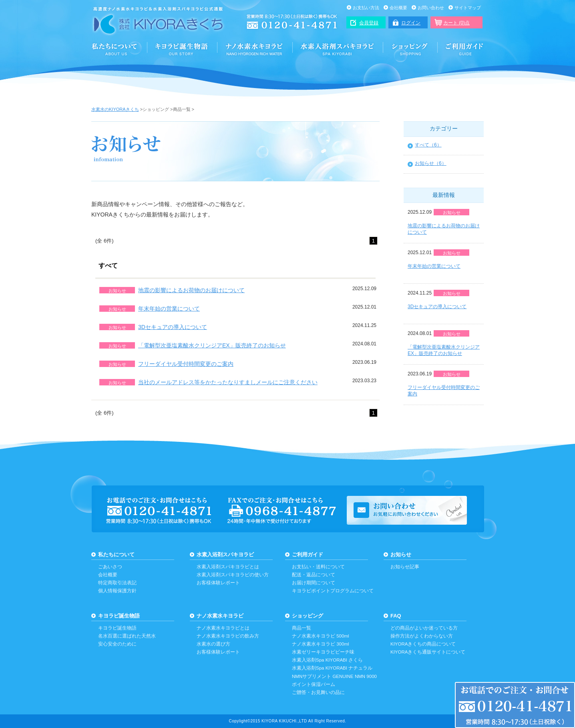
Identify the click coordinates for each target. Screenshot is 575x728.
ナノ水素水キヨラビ (255, 49)
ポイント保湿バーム (314, 684)
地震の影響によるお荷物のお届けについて (191, 290)
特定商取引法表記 (117, 583)
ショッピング (411, 49)
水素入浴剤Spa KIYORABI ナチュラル (332, 668)
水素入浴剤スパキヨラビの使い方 (233, 575)
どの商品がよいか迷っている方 (424, 628)
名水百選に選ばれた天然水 (127, 636)
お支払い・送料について (318, 567)
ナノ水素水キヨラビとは (223, 628)
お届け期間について (314, 583)
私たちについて (116, 555)
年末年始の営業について (169, 309)
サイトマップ (468, 8)
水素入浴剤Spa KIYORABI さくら (327, 660)
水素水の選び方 (213, 644)
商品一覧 (302, 628)
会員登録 (369, 23)
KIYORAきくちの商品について (423, 644)
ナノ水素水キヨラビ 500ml (321, 636)
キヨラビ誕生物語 (119, 616)
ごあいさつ (110, 567)
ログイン (411, 23)
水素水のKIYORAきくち (115, 109)
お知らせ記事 (405, 567)
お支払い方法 (366, 8)
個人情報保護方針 (117, 591)
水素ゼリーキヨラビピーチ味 (323, 652)
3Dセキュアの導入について (173, 327)
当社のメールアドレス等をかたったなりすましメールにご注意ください (228, 382)
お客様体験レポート (218, 583)
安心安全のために (117, 644)
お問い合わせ (431, 8)
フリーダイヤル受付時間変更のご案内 (186, 364)
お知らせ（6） (431, 163)
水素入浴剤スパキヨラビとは (228, 567)
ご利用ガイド (461, 49)
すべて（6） (428, 145)
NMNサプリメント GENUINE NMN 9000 (334, 676)
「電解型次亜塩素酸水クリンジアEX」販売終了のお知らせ (212, 345)
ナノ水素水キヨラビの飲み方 (228, 636)
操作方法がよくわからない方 (422, 636)
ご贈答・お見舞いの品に (318, 692)
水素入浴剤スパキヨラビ (338, 49)
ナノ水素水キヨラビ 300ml (321, 644)
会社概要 (398, 8)
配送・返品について (314, 575)
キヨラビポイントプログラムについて (333, 591)
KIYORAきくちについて (119, 49)
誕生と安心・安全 (182, 49)
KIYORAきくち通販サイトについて (428, 652)
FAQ (396, 616)
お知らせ (401, 555)
